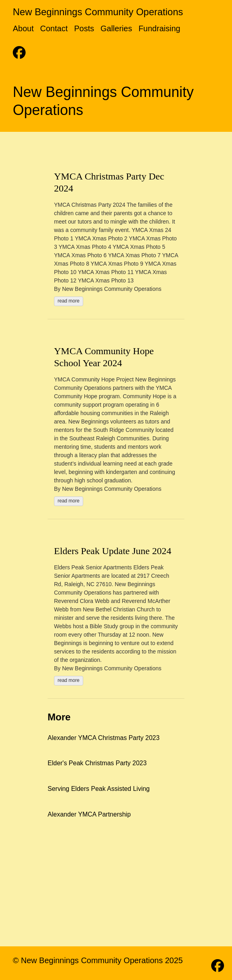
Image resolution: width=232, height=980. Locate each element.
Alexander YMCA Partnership (89, 814)
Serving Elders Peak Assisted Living (99, 789)
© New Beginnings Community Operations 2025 (98, 960)
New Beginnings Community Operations (98, 12)
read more (69, 301)
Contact (54, 28)
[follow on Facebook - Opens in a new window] (19, 50)
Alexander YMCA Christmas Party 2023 (104, 738)
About (23, 28)
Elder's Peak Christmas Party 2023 (97, 763)
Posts (84, 28)
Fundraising (159, 28)
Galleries (116, 28)
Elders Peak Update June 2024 (113, 551)
